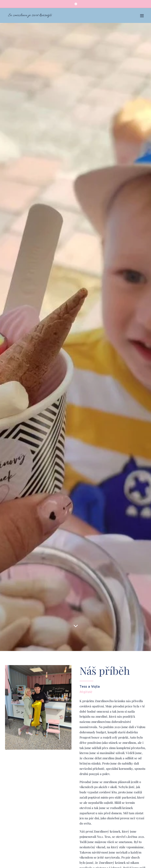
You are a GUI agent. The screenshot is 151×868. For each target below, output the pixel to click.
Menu (142, 16)
